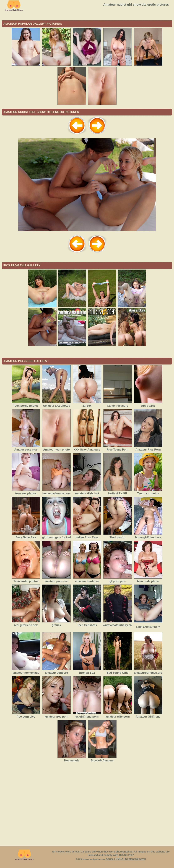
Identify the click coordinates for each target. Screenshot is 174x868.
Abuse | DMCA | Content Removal (126, 859)
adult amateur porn (148, 627)
